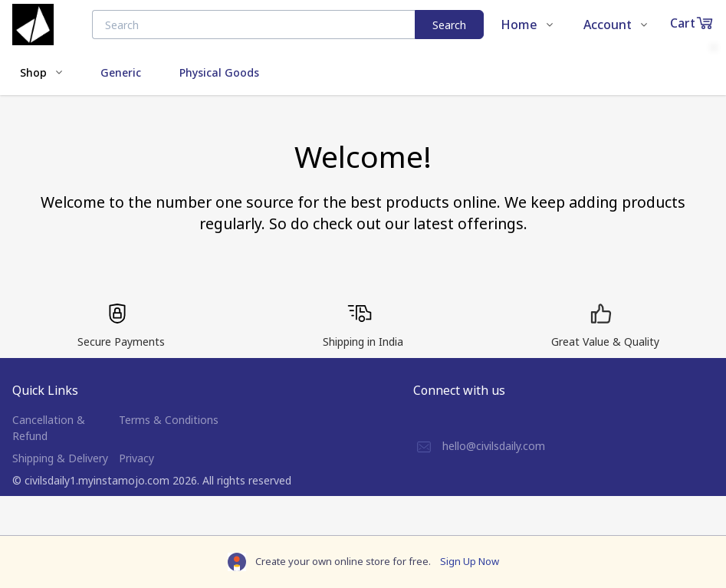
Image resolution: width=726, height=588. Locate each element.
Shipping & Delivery (60, 458)
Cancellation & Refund (49, 428)
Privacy (136, 458)
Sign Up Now (470, 561)
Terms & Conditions (169, 420)
